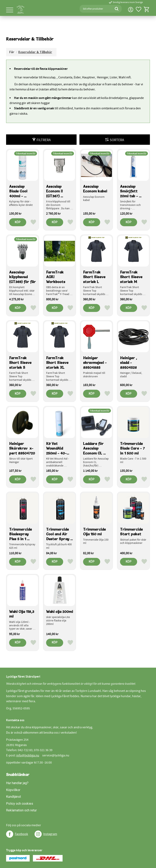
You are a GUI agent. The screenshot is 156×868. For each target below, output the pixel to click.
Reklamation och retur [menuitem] (21, 810)
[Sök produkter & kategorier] (96, 9)
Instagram (50, 834)
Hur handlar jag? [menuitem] (17, 783)
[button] (10, 10)
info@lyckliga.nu (28, 755)
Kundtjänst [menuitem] (14, 797)
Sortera (117, 140)
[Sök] (117, 9)
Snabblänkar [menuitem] (18, 775)
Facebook (21, 834)
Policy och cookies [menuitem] (20, 804)
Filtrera (44, 140)
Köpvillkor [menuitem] (13, 790)
